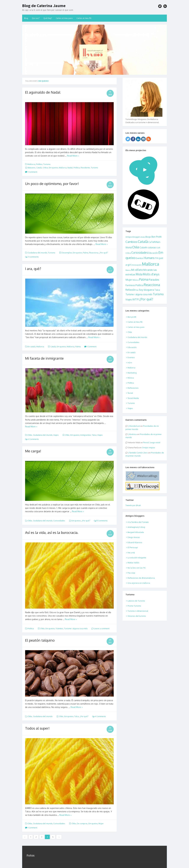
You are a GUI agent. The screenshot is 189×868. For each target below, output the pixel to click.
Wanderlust (135, 426)
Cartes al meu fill (84, 18)
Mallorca (31, 164)
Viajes (56, 435)
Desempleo (67, 253)
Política (39, 164)
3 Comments (32, 257)
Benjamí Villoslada (136, 532)
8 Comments (101, 521)
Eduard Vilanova (135, 542)
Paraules (154, 280)
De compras (82, 823)
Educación (153, 253)
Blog (26, 18)
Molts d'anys (151, 274)
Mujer (101, 823)
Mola (139, 274)
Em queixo (53, 168)
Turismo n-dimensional (138, 611)
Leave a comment (100, 628)
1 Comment (31, 172)
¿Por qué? (104, 253)
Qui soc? (36, 18)
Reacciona (94, 253)
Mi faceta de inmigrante (44, 358)
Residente (85, 168)
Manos (128, 270)
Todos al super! (37, 728)
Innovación (137, 265)
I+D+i (130, 363)
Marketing (132, 373)
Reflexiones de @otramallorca (141, 578)
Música (136, 280)
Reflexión (131, 290)
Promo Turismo (134, 606)
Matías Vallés (133, 563)
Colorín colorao (148, 247)
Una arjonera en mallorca (139, 583)
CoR (158, 248)
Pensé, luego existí (152, 442)
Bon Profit (156, 237)
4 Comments (99, 716)
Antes (143, 237)
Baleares (32, 168)
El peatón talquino (40, 640)
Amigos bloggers (133, 237)
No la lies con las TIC (137, 568)
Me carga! (33, 451)
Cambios (131, 242)
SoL (137, 290)
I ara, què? (33, 269)
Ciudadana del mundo (37, 253)
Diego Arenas (134, 537)
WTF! (136, 299)
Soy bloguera (146, 290)
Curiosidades (59, 521)
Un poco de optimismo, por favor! (52, 184)
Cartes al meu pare (64, 18)
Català (39, 168)
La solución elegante (137, 558)
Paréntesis (130, 285)
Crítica (45, 168)
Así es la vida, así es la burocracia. (52, 532)
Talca (94, 435)
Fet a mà (131, 553)
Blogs (148, 237)
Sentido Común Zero (138, 453)
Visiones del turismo (137, 616)
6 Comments (32, 439)
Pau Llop (131, 573)
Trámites (59, 628)
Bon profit (132, 317)
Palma (86, 253)
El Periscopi (133, 547)
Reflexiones (133, 388)
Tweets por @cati (133, 505)
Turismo (47, 164)
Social (130, 393)
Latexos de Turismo (136, 601)
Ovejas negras (148, 447)
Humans (149, 258)
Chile (30, 435)
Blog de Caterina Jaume (44, 6)
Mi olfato (137, 270)
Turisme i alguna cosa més (76, 628)
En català (32, 347)
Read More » (73, 156)
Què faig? (48, 18)
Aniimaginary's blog (136, 527)
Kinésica (133, 434)
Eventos (140, 258)
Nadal (70, 168)
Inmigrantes (86, 435)
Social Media (133, 398)
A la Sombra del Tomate (138, 522)
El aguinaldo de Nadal (43, 92)
